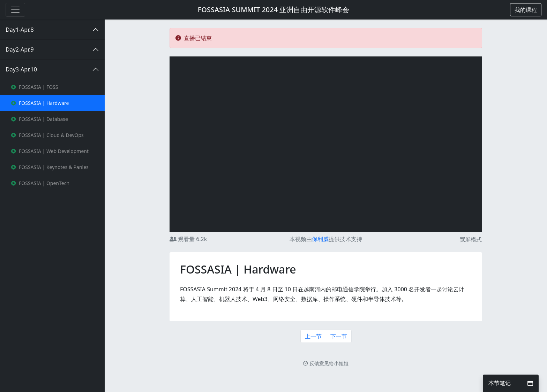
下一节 (339, 336)
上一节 (313, 336)
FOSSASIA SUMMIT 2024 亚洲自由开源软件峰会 (274, 10)
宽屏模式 (471, 239)
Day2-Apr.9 (20, 49)
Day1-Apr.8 (20, 30)
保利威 (320, 239)
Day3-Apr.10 (21, 69)
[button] (526, 10)
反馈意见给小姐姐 (326, 363)
